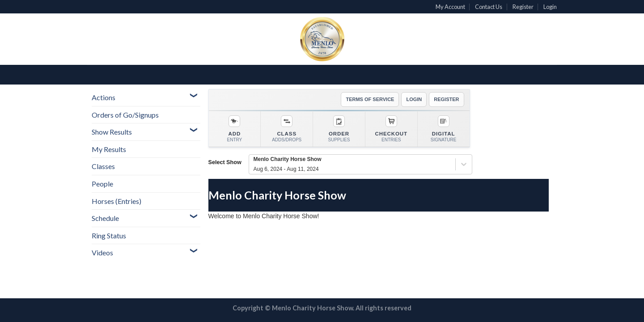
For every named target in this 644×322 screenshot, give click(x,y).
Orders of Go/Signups (125, 115)
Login (550, 7)
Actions (104, 97)
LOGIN (414, 99)
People (102, 184)
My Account (450, 7)
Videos (102, 252)
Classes (103, 166)
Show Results (112, 132)
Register (523, 7)
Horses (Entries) (117, 201)
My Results (109, 149)
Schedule (105, 218)
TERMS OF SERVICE (370, 99)
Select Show (225, 162)
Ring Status (109, 235)
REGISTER (446, 99)
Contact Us (489, 7)
